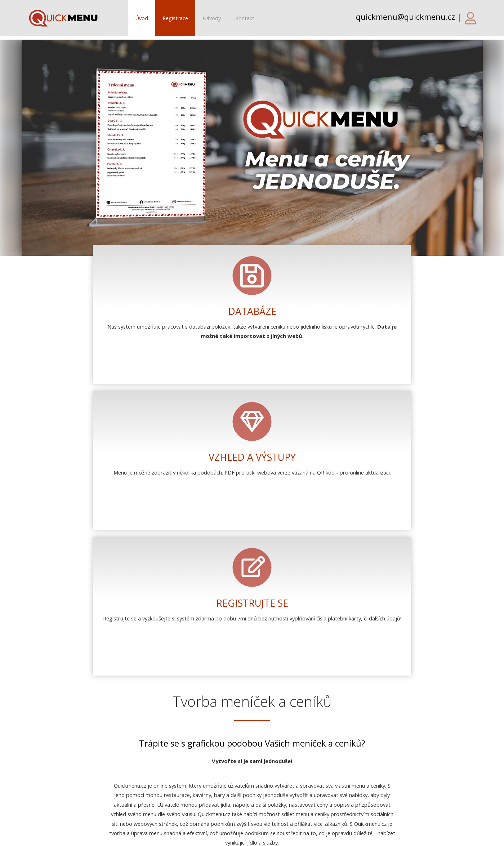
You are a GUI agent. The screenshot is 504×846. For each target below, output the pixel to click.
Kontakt (245, 18)
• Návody (207, 794)
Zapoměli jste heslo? (199, 696)
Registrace (175, 18)
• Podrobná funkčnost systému (233, 775)
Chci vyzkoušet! (252, 571)
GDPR (336, 837)
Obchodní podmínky (295, 837)
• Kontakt (207, 804)
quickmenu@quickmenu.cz (102, 802)
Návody (212, 18)
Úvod (142, 18)
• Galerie (206, 785)
